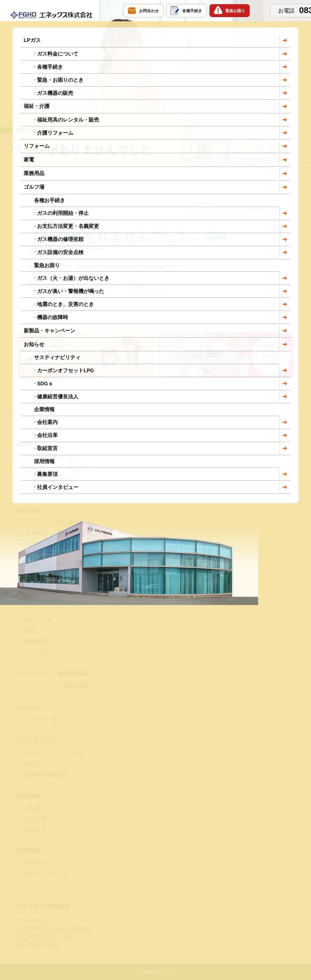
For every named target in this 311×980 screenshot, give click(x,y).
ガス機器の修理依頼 (49, 478)
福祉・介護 (38, 620)
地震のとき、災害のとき (55, 544)
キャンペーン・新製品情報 (57, 686)
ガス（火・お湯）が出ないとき (63, 522)
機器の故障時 (41, 554)
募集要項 (36, 863)
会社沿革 (36, 819)
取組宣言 (36, 829)
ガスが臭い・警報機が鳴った (60, 533)
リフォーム (38, 609)
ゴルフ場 (36, 652)
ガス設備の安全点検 (49, 489)
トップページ (204, 210)
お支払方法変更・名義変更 (57, 467)
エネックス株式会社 (43, 906)
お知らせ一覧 (41, 719)
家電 (30, 631)
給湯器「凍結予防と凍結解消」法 (66, 565)
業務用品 (36, 641)
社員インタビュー (46, 874)
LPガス (33, 599)
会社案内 (36, 808)
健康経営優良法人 (46, 774)
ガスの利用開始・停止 (52, 457)
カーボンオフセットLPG (55, 753)
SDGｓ (33, 764)
